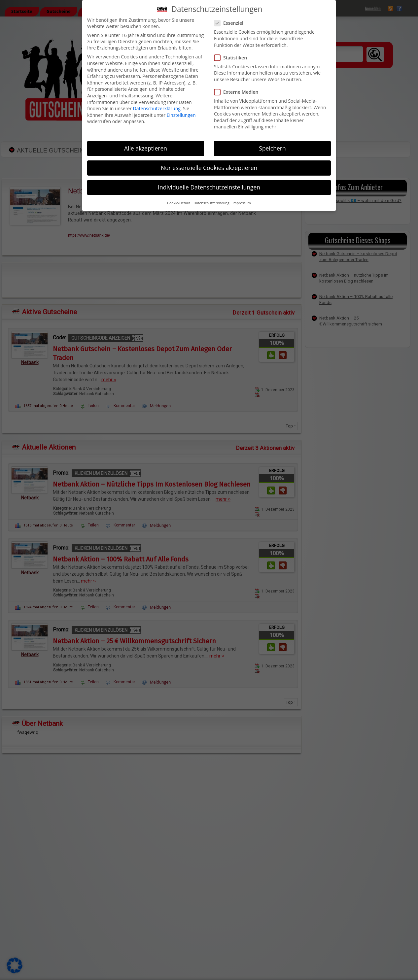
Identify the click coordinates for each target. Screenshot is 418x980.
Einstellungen (181, 115)
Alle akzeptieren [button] (146, 148)
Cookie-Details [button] (179, 203)
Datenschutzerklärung (157, 108)
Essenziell (232, 23)
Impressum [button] (242, 203)
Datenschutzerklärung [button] (211, 203)
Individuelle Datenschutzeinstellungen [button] (209, 187)
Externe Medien (239, 92)
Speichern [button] (272, 148)
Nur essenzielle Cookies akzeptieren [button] (209, 168)
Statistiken (233, 58)
